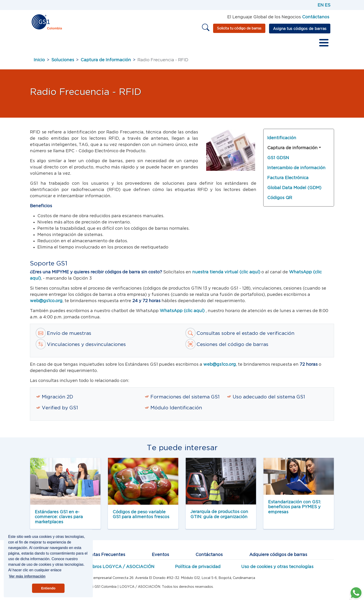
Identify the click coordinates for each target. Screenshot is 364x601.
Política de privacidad (198, 569)
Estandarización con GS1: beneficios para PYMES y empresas (295, 509)
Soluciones (63, 62)
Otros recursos (222, 44)
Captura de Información (106, 62)
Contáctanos (209, 557)
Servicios (122, 44)
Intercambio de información (296, 170)
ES (328, 5)
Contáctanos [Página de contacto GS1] (316, 17)
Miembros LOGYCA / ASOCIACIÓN (118, 569)
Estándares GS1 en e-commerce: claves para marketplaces (59, 519)
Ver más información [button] (27, 576)
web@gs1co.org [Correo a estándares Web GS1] (46, 303)
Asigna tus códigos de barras (300, 29)
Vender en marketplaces (270, 44)
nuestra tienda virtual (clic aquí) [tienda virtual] (226, 274)
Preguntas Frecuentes (102, 557)
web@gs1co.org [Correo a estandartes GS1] (220, 367)
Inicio (39, 44)
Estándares (93, 44)
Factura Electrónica (288, 180)
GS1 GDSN (278, 160)
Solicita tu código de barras (239, 28)
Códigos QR (280, 200)
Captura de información (292, 150)
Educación (188, 44)
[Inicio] (47, 21)
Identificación (282, 140)
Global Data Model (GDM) (294, 190)
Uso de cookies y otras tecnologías (277, 569)
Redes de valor (154, 44)
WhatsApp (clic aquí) (183, 313)
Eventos (160, 557)
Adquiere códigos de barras (278, 557)
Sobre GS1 (63, 44)
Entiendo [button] (48, 588)
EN (321, 5)
